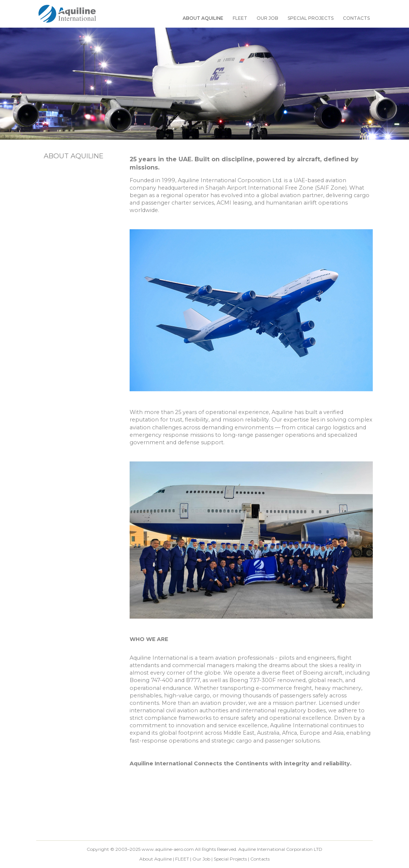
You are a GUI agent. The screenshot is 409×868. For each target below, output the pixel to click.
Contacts (356, 18)
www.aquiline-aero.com (168, 849)
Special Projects (311, 18)
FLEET (240, 18)
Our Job (267, 18)
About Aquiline (203, 18)
